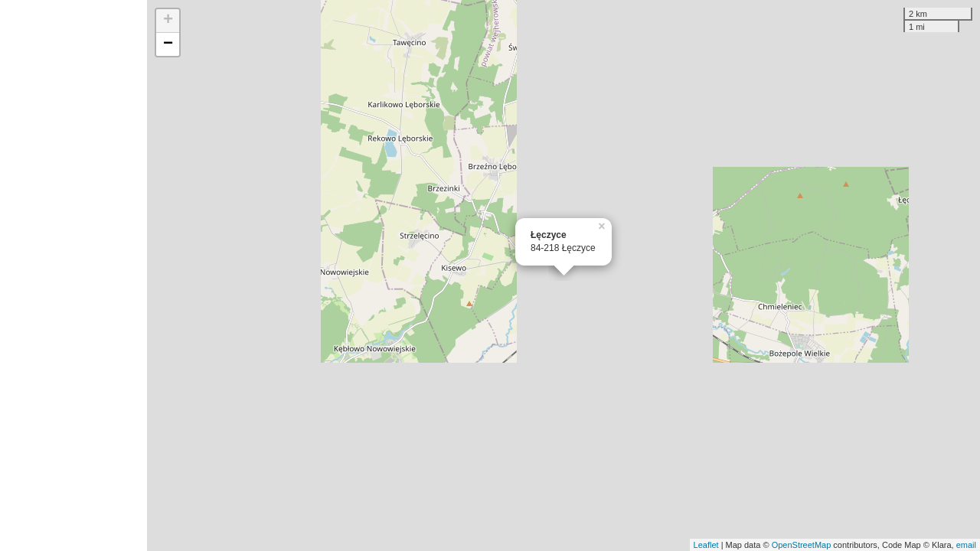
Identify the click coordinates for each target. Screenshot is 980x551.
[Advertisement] (73, 275)
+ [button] (168, 21)
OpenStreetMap (802, 545)
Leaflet (706, 545)
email (966, 545)
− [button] (168, 44)
